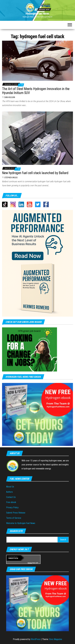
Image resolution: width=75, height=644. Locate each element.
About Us (10, 487)
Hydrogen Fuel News (37, 14)
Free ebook (11, 502)
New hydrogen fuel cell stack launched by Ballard (35, 173)
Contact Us (11, 497)
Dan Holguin (10, 97)
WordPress (36, 639)
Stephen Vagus (11, 178)
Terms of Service (14, 518)
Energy (30, 563)
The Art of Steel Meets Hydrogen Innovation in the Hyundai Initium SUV (36, 91)
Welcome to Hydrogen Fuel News (21, 523)
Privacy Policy (12, 507)
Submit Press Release (16, 513)
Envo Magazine (56, 639)
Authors (9, 492)
